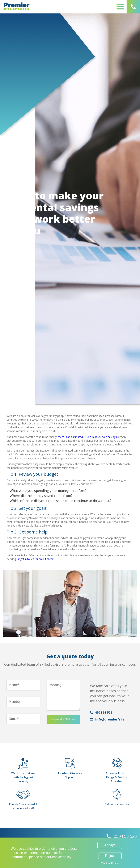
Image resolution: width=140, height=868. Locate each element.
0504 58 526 (101, 714)
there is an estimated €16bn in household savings (87, 437)
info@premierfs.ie (107, 721)
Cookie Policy (110, 863)
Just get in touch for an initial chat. (35, 559)
